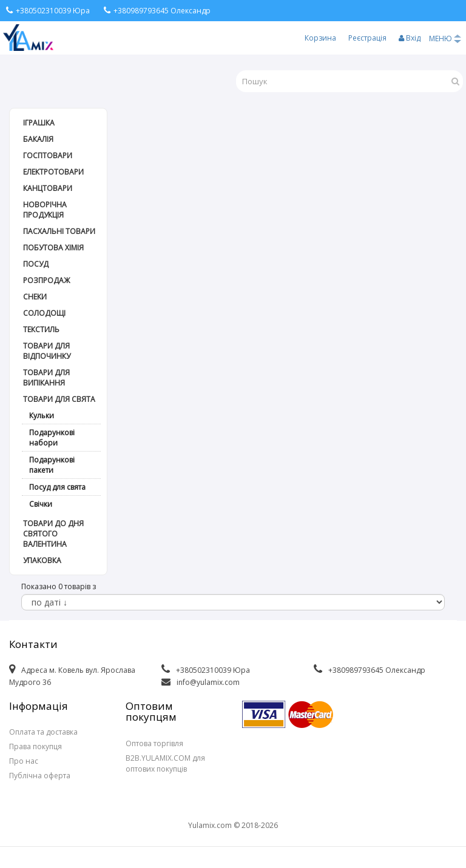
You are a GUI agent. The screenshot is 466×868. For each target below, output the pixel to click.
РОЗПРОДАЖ (46, 280)
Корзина (320, 38)
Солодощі (44, 313)
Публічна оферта (40, 776)
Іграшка (39, 123)
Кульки (42, 416)
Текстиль (41, 329)
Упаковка (42, 560)
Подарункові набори (52, 438)
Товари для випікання (46, 378)
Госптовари (48, 155)
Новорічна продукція (45, 210)
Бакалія (38, 139)
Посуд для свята (57, 487)
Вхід (410, 38)
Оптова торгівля (154, 743)
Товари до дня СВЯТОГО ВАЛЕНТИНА (53, 534)
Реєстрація (367, 38)
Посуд (36, 264)
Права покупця (35, 746)
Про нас (24, 761)
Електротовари (53, 172)
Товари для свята (59, 399)
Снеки (35, 297)
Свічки (41, 504)
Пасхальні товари (59, 231)
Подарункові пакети (52, 465)
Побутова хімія (53, 248)
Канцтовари (48, 188)
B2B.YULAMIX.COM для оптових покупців (165, 763)
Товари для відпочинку (47, 351)
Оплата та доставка (43, 732)
